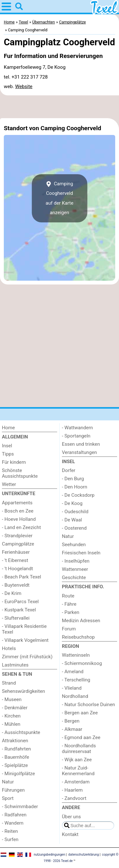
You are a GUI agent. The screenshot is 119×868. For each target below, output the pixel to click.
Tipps (8, 454)
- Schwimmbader (20, 807)
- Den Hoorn (75, 487)
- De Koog (72, 503)
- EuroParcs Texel (20, 602)
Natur (8, 782)
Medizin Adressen (81, 621)
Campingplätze (18, 544)
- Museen (12, 699)
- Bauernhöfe (16, 757)
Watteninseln (76, 655)
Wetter (9, 484)
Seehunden (74, 545)
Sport (8, 798)
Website (24, 86)
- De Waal (72, 520)
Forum (69, 629)
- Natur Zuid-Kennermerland (78, 771)
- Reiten (10, 831)
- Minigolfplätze (18, 774)
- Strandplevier (17, 536)
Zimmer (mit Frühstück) (27, 657)
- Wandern (13, 823)
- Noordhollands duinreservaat (79, 749)
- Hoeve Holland (19, 519)
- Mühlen (11, 724)
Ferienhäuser (16, 552)
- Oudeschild (75, 512)
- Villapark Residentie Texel (24, 629)
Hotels (9, 648)
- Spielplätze (15, 765)
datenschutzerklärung (83, 855)
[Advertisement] (60, 107)
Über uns (71, 817)
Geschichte (74, 578)
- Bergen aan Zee (80, 713)
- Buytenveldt (16, 585)
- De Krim (12, 593)
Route (68, 596)
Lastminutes (15, 665)
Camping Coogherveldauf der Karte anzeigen (60, 198)
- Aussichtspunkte (21, 732)
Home (8, 428)
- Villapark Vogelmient (25, 640)
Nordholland (75, 696)
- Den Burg (73, 479)
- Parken (71, 612)
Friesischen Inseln (81, 553)
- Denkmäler (15, 708)
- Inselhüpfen (76, 561)
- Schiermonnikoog (82, 663)
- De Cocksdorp (78, 495)
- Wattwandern (77, 428)
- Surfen (10, 839)
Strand (9, 683)
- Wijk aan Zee (77, 760)
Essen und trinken (81, 444)
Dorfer (69, 470)
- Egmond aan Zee (81, 737)
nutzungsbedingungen (49, 855)
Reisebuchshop (78, 637)
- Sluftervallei (16, 618)
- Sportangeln (76, 436)
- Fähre (69, 604)
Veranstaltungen (79, 452)
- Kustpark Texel (19, 610)
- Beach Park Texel (21, 577)
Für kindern (14, 462)
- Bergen (71, 721)
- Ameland (73, 672)
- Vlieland (72, 688)
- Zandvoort (74, 798)
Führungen (13, 790)
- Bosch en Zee (18, 511)
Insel (7, 446)
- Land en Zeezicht (21, 527)
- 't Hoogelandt (17, 569)
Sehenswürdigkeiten (23, 691)
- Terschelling (76, 680)
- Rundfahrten (16, 749)
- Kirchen (11, 716)
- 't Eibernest (15, 560)
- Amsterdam (76, 782)
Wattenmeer (75, 569)
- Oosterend (74, 528)
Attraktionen (15, 741)
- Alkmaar (72, 729)
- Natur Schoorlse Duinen (88, 705)
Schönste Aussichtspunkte (20, 473)
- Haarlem (72, 790)
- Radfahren (14, 815)
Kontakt (70, 834)
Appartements (17, 503)
